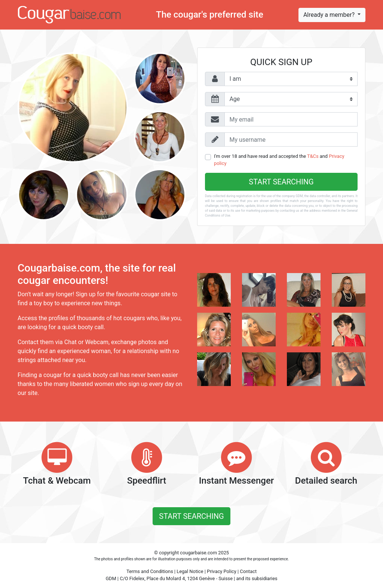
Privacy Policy (222, 571)
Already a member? (330, 15)
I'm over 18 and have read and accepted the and (279, 160)
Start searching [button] (191, 516)
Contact (248, 571)
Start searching (281, 182)
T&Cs (313, 156)
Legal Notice (190, 571)
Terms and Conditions (150, 571)
